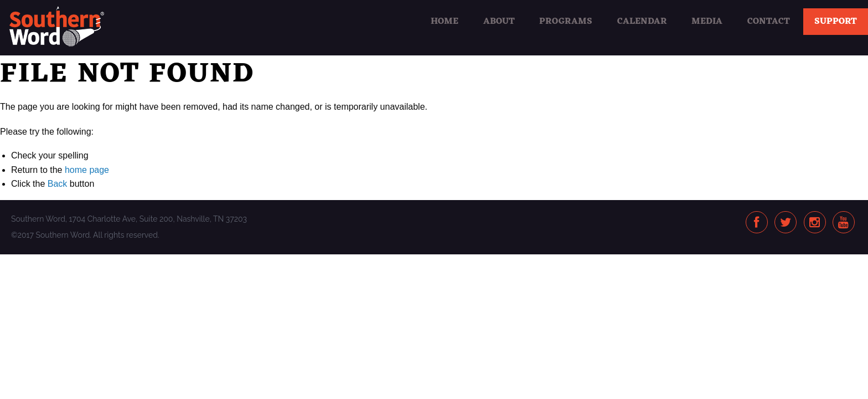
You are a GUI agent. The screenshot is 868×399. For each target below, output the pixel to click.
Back (58, 184)
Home (445, 22)
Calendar (642, 22)
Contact (769, 22)
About (499, 22)
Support (836, 22)
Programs (566, 22)
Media (707, 22)
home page (87, 170)
